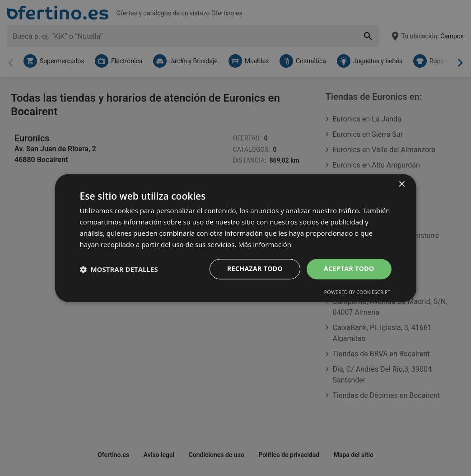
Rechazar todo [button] (255, 269)
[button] (119, 269)
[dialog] (236, 238)
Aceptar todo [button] (349, 269)
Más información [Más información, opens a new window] (264, 244)
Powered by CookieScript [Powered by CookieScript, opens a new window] (357, 292)
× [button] (402, 184)
